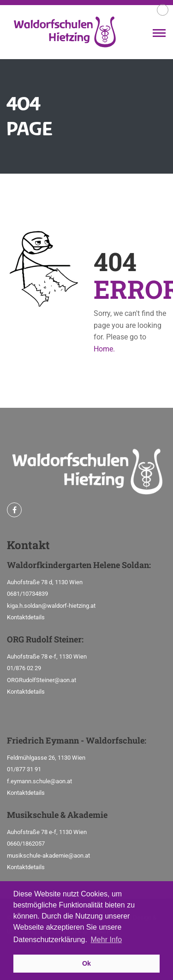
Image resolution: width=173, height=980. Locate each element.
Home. (104, 349)
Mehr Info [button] (107, 940)
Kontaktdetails (26, 617)
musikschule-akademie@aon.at (48, 856)
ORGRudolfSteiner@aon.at (42, 680)
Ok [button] (86, 963)
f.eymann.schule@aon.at (39, 781)
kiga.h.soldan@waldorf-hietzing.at (51, 606)
